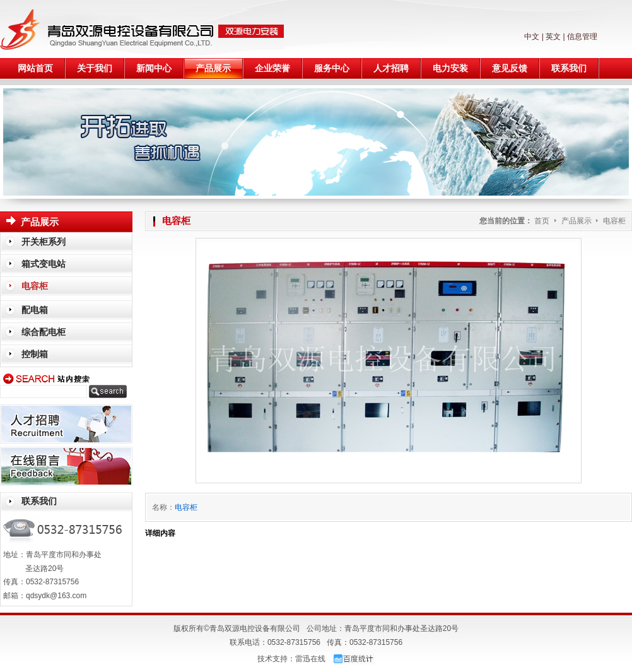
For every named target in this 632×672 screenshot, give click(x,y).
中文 (532, 37)
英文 (553, 37)
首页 (542, 221)
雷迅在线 (310, 659)
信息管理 (582, 37)
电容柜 (614, 221)
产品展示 (577, 221)
